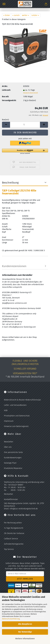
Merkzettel (8, 494)
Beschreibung (10, 183)
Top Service (9, 549)
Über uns (8, 447)
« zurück (16, 15)
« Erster (7, 15)
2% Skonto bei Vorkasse (14, 533)
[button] (6, 125)
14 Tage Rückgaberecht (14, 528)
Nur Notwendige (25, 632)
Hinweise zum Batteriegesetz (16, 426)
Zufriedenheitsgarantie (14, 544)
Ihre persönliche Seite (13, 452)
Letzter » (35, 15)
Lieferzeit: (6, 90)
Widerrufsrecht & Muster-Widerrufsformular (22, 400)
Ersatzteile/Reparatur (13, 468)
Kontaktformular (11, 499)
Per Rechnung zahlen (13, 523)
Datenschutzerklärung (11, 619)
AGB (6, 410)
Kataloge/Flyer (10, 463)
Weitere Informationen (25, 639)
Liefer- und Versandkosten (15, 405)
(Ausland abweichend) (31, 93)
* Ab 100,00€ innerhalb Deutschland (25, 377)
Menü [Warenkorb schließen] (4, 4)
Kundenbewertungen (13, 458)
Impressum (9, 421)
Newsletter (9, 442)
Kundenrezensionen (14, 266)
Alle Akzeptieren (25, 624)
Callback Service (11, 539)
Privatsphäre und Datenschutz (17, 416)
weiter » (25, 15)
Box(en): (6, 120)
